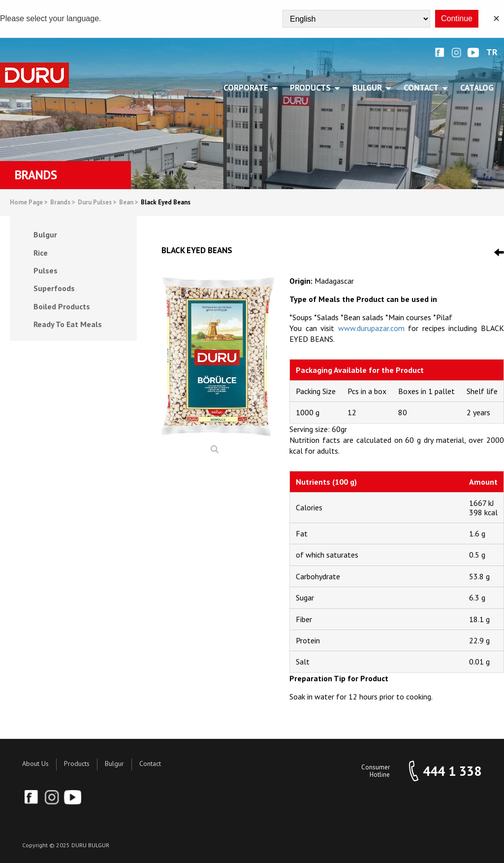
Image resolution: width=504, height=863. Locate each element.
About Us (35, 763)
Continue (457, 18)
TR (492, 52)
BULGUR (369, 88)
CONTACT (423, 88)
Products (77, 763)
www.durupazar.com (371, 328)
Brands (63, 203)
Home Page (29, 203)
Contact (150, 763)
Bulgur (114, 763)
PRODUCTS (312, 88)
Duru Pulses (97, 203)
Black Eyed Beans (166, 203)
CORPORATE (248, 88)
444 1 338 (452, 771)
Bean (129, 203)
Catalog (477, 88)
